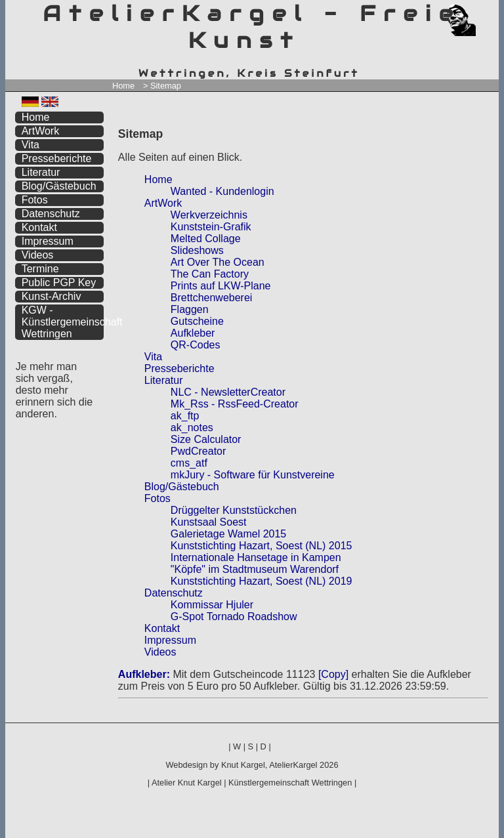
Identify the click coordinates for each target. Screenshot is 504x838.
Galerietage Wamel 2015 (228, 534)
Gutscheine (197, 321)
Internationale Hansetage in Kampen (256, 557)
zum (490, 11)
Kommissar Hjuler (212, 605)
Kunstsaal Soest (209, 522)
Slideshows (197, 250)
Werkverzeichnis (209, 215)
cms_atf (189, 463)
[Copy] (333, 674)
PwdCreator (198, 451)
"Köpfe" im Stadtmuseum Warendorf (255, 569)
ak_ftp (185, 416)
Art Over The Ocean (218, 262)
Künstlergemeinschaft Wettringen (290, 783)
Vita (153, 357)
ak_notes (192, 428)
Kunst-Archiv (52, 296)
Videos (160, 652)
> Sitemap (162, 86)
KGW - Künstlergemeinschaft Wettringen (63, 322)
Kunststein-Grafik (211, 227)
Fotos (157, 498)
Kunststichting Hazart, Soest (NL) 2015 (262, 546)
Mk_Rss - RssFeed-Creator (235, 404)
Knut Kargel (243, 765)
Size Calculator (206, 439)
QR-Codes (196, 345)
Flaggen (190, 309)
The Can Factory (210, 274)
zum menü (473, 11)
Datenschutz (174, 593)
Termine (40, 269)
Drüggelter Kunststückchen (234, 510)
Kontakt (162, 628)
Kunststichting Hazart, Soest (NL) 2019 (262, 581)
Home (123, 86)
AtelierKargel (293, 765)
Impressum (170, 640)
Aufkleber (193, 333)
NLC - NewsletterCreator (228, 392)
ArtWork (163, 203)
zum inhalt (481, 11)
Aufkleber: (144, 674)
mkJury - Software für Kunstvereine (253, 475)
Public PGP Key (59, 283)
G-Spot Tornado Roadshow (234, 617)
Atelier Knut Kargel (187, 783)
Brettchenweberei (212, 298)
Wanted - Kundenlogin (222, 191)
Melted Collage (206, 239)
